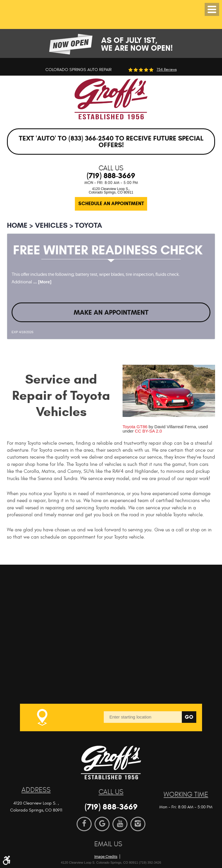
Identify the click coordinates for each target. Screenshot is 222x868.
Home (17, 225)
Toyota (88, 225)
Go (189, 717)
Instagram (138, 824)
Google (102, 824)
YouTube (120, 824)
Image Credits (106, 857)
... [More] (42, 282)
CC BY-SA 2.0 (149, 431)
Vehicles (51, 225)
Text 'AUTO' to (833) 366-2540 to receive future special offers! (111, 142)
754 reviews (167, 70)
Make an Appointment (111, 312)
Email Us (108, 844)
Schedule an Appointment (111, 204)
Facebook (84, 824)
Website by (125, 847)
